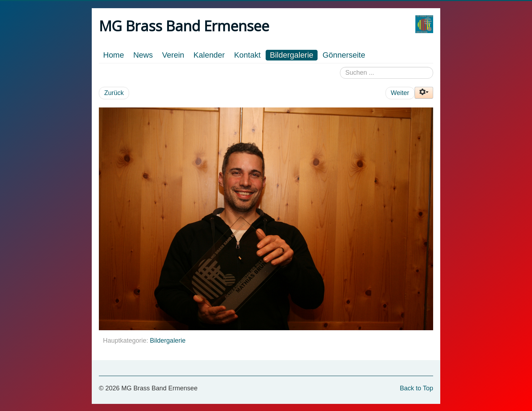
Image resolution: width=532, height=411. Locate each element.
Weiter (400, 93)
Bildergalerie (292, 55)
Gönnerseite (344, 55)
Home (114, 55)
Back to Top (416, 388)
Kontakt (247, 55)
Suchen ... (340, 67)
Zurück (114, 93)
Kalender (209, 55)
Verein (173, 55)
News (143, 55)
